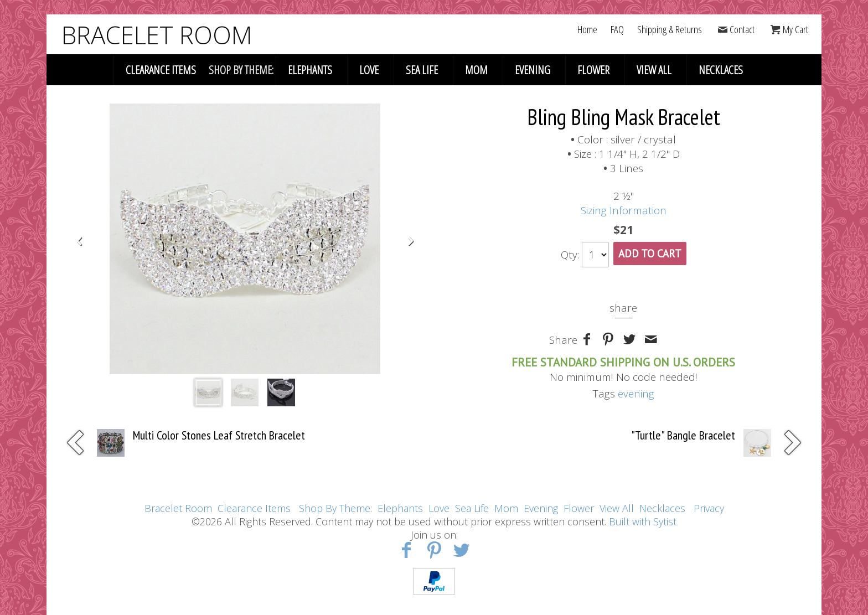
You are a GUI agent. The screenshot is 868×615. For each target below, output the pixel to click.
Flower (593, 70)
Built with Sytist (643, 521)
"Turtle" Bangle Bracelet (683, 435)
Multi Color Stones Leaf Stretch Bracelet (219, 435)
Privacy (709, 508)
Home (587, 29)
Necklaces (721, 70)
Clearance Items (161, 70)
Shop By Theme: (337, 508)
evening (636, 394)
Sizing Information (624, 210)
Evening (533, 70)
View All (654, 70)
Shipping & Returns (670, 29)
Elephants (310, 70)
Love (369, 70)
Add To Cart (650, 254)
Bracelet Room (178, 508)
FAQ (617, 29)
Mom (476, 70)
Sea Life (422, 70)
